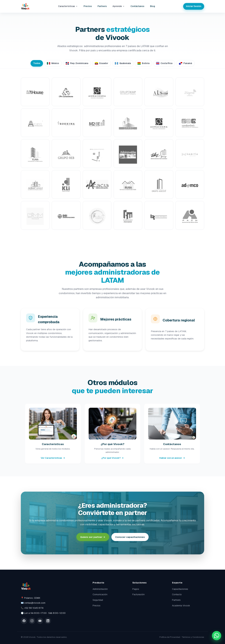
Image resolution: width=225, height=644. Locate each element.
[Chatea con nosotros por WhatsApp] (217, 636)
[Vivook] (25, 6)
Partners (102, 6)
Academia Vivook (181, 606)
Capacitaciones (180, 589)
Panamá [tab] (185, 63)
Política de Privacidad (170, 637)
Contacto (177, 594)
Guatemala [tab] (123, 63)
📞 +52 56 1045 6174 (32, 608)
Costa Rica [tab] (164, 63)
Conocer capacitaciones (130, 537)
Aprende (119, 6)
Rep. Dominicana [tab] (77, 63)
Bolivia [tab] (143, 63)
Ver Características (53, 458)
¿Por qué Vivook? (112, 458)
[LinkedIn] (48, 621)
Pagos (136, 589)
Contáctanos (137, 6)
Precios (88, 6)
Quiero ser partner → (93, 537)
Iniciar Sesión (194, 6)
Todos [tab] (37, 63)
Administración (100, 589)
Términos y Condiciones (193, 637)
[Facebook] (24, 621)
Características (68, 6)
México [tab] (53, 63)
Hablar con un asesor (172, 458)
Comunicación (100, 594)
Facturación (139, 594)
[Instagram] (32, 621)
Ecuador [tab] (102, 63)
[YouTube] (40, 621)
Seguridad (98, 600)
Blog (153, 6)
